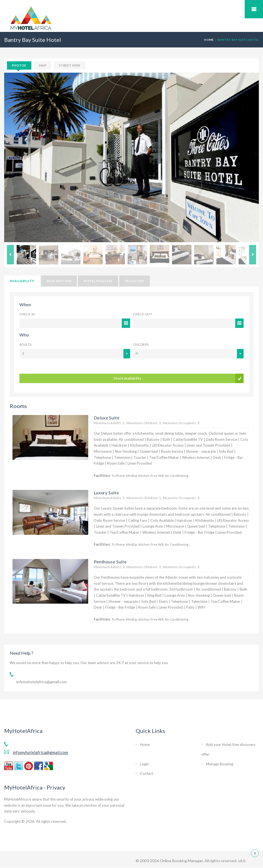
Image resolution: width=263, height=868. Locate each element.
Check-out (142, 314)
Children (141, 344)
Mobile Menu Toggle (254, 9)
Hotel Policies (98, 281)
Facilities (135, 281)
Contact (147, 773)
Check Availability (127, 378)
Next (253, 255)
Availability (22, 281)
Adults (26, 344)
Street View (70, 65)
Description (59, 281)
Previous (10, 255)
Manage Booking (219, 764)
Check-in (27, 314)
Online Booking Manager (181, 861)
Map (43, 65)
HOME (209, 40)
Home (145, 745)
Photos (19, 65)
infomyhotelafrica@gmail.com (42, 682)
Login (144, 764)
